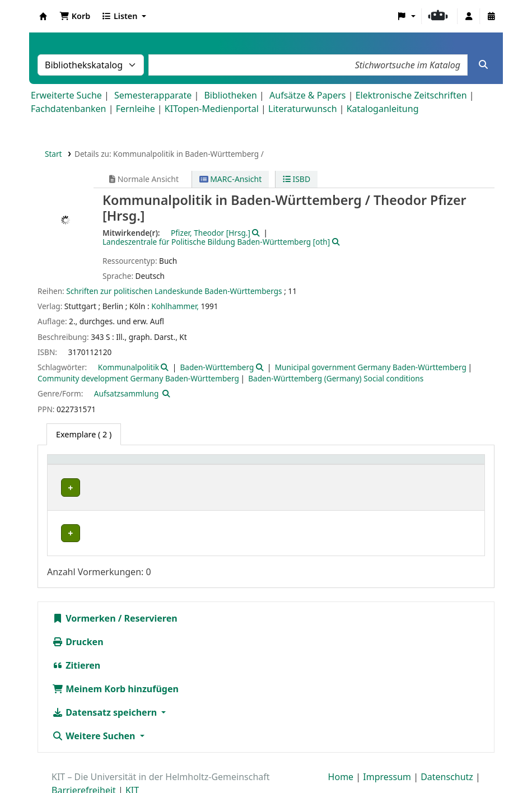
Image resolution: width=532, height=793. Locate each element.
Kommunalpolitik (129, 367)
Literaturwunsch (302, 109)
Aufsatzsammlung (126, 393)
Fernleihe (136, 109)
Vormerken (84, 589)
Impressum (387, 748)
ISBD (297, 179)
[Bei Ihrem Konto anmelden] (469, 16)
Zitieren (76, 636)
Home (341, 748)
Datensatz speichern (106, 683)
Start (53, 154)
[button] (75, 16)
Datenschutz (447, 748)
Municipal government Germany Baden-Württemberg (371, 367)
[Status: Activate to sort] (449, 466)
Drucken (78, 613)
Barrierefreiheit (84, 761)
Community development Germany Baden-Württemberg (138, 378)
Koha (43, 16)
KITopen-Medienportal (212, 109)
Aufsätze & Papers (307, 95)
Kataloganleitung (383, 109)
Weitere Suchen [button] (95, 707)
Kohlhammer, (175, 306)
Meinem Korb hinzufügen (115, 660)
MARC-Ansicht (231, 179)
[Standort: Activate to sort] (258, 466)
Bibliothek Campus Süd (101, 512)
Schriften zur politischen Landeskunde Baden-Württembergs (174, 291)
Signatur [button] (350, 465)
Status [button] (431, 465)
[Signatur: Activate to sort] (371, 466)
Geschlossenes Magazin (234, 512)
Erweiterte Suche (66, 95)
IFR (63, 488)
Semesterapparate (153, 95)
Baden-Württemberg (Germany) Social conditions (336, 378)
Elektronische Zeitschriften (411, 95)
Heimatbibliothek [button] (87, 465)
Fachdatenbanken (69, 109)
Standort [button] (209, 465)
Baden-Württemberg (217, 367)
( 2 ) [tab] (84, 434)
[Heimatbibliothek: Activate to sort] (117, 466)
